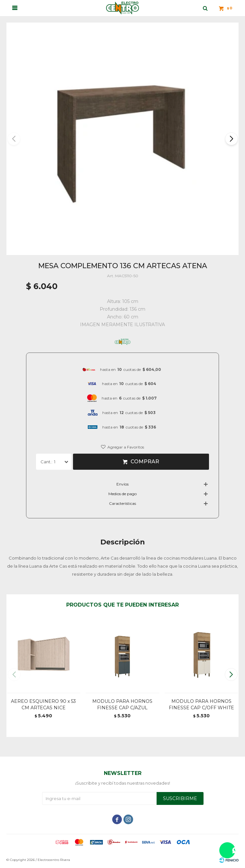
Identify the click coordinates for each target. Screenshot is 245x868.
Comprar (145, 462)
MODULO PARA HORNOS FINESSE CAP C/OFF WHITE (201, 704)
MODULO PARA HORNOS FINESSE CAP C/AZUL (122, 704)
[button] (231, 139)
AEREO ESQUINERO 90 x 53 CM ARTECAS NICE (43, 704)
